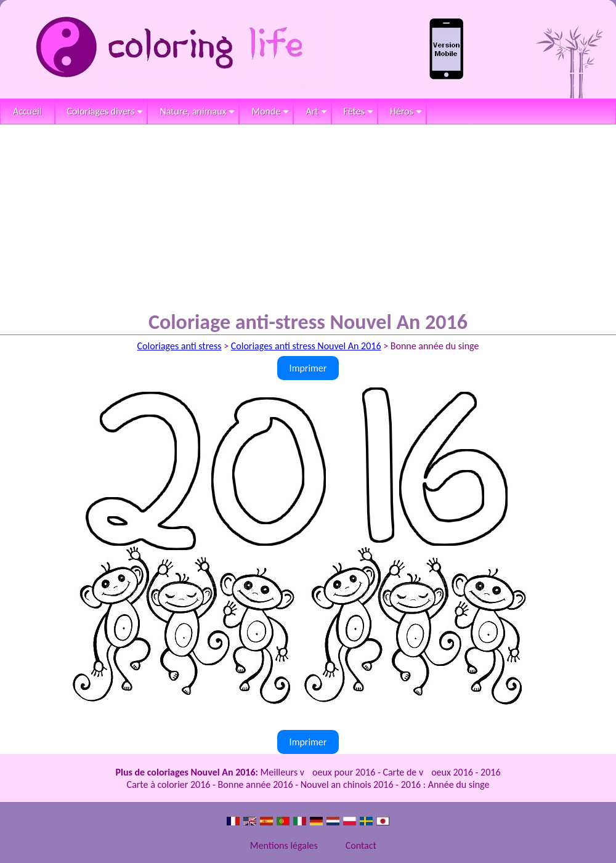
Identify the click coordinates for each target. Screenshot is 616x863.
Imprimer (308, 368)
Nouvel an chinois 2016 (347, 784)
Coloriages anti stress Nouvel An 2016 (306, 346)
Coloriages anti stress (180, 346)
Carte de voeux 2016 (428, 772)
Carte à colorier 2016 (169, 784)
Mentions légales (284, 845)
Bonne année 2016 (256, 784)
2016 (490, 772)
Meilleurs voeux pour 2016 (318, 772)
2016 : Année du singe (445, 784)
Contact (361, 845)
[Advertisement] (308, 217)
